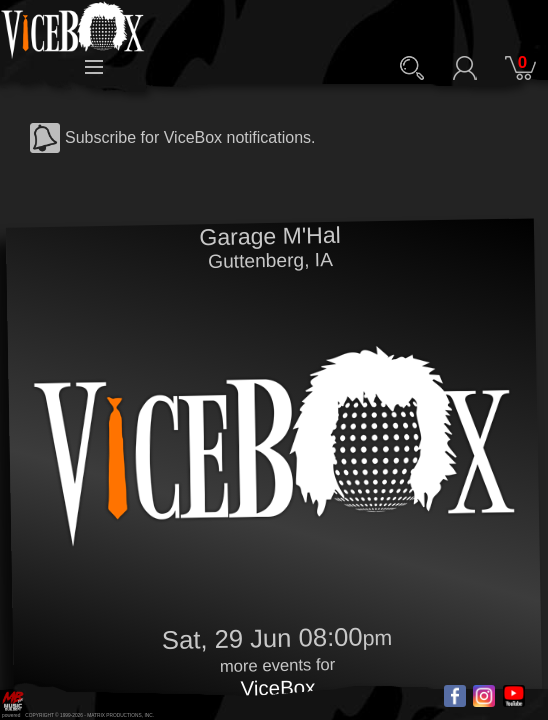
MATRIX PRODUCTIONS (114, 715)
